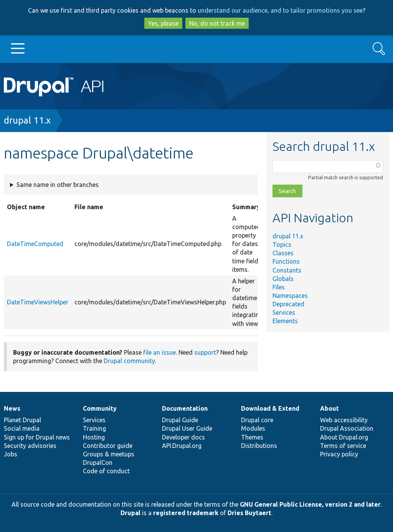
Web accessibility (344, 420)
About (329, 408)
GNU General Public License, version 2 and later (310, 504)
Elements (285, 321)
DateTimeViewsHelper (38, 302)
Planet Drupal (22, 420)
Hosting (94, 437)
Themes (252, 437)
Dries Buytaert (249, 513)
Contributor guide (108, 446)
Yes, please (163, 23)
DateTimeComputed (35, 244)
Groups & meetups (109, 454)
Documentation (185, 408)
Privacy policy (339, 454)
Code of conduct (106, 471)
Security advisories (30, 446)
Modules (253, 428)
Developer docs (183, 437)
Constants (287, 270)
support (205, 352)
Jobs (11, 454)
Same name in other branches (58, 185)
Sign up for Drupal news (37, 437)
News (12, 408)
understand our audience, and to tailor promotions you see (280, 10)
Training (94, 428)
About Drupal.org (344, 437)
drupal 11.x (27, 120)
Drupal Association (347, 428)
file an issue (159, 352)
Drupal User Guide (187, 428)
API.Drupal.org (182, 446)
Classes (283, 253)
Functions (286, 261)
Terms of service (343, 446)
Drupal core (257, 420)
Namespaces (290, 296)
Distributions (259, 446)
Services (284, 312)
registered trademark (186, 513)
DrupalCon (98, 463)
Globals (283, 279)
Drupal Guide (180, 420)
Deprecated (288, 304)
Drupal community (129, 361)
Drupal (130, 513)
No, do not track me (217, 23)
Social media (22, 428)
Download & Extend (270, 408)
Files (279, 287)
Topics (282, 245)
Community (100, 408)
